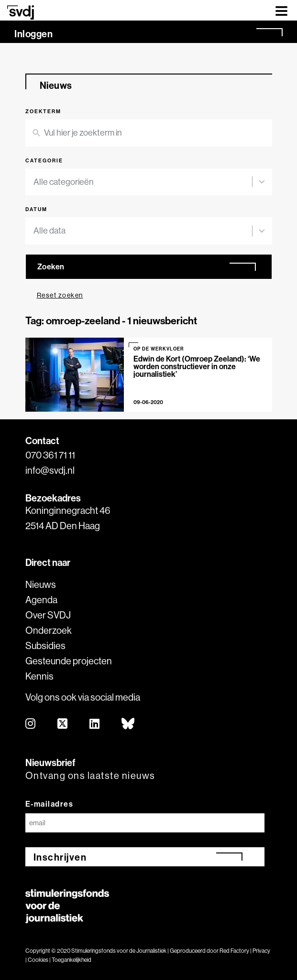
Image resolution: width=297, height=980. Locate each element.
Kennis (39, 676)
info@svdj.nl (50, 470)
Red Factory (234, 951)
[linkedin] (95, 724)
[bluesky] (128, 724)
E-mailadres (49, 804)
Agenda (41, 600)
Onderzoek (49, 630)
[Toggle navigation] (281, 10)
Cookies (38, 960)
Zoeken (51, 266)
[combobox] (143, 182)
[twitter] (63, 724)
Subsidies (45, 645)
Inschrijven (60, 857)
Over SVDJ (48, 615)
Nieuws (41, 584)
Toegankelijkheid (71, 960)
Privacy (261, 951)
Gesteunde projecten (69, 661)
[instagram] (31, 724)
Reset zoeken (60, 295)
